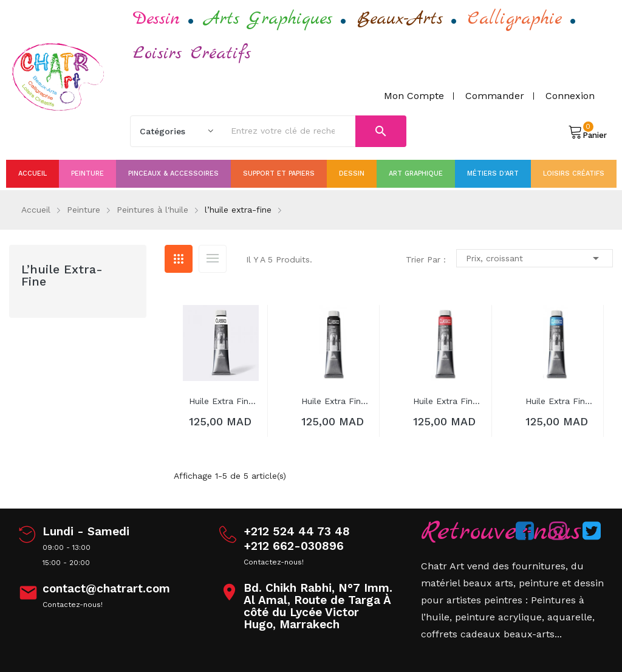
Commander (495, 96)
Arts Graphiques (268, 19)
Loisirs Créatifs (192, 53)
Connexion (570, 96)
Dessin (156, 19)
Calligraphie (515, 19)
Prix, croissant (535, 258)
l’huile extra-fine (62, 275)
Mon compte (414, 96)
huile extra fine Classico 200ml (224, 401)
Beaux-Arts (400, 19)
